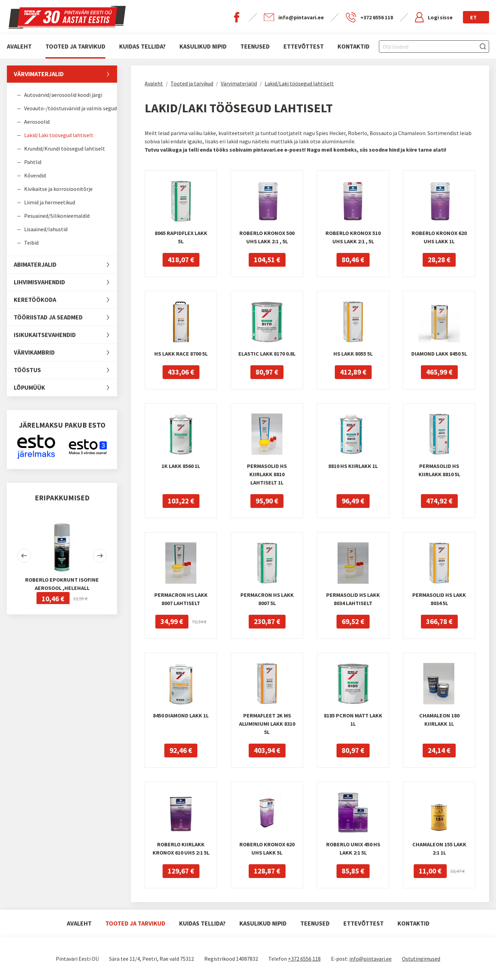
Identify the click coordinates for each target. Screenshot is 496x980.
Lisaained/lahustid (46, 229)
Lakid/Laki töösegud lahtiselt (59, 135)
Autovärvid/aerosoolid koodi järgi (63, 95)
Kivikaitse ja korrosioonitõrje (58, 189)
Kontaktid (354, 46)
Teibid (31, 243)
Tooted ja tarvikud (75, 46)
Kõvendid (35, 175)
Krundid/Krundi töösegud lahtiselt (65, 149)
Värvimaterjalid (65, 74)
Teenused (255, 46)
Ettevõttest (304, 46)
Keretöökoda (65, 300)
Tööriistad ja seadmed (65, 317)
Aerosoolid (37, 122)
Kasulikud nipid (203, 46)
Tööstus (65, 370)
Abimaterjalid (65, 265)
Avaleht (19, 46)
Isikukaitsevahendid (65, 335)
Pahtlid (33, 162)
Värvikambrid (65, 353)
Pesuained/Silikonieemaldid (57, 216)
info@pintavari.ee (370, 959)
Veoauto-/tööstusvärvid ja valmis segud (70, 108)
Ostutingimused (421, 959)
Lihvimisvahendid (65, 282)
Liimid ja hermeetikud (50, 202)
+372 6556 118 (304, 959)
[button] (24, 556)
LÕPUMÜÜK (65, 388)
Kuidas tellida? (142, 46)
